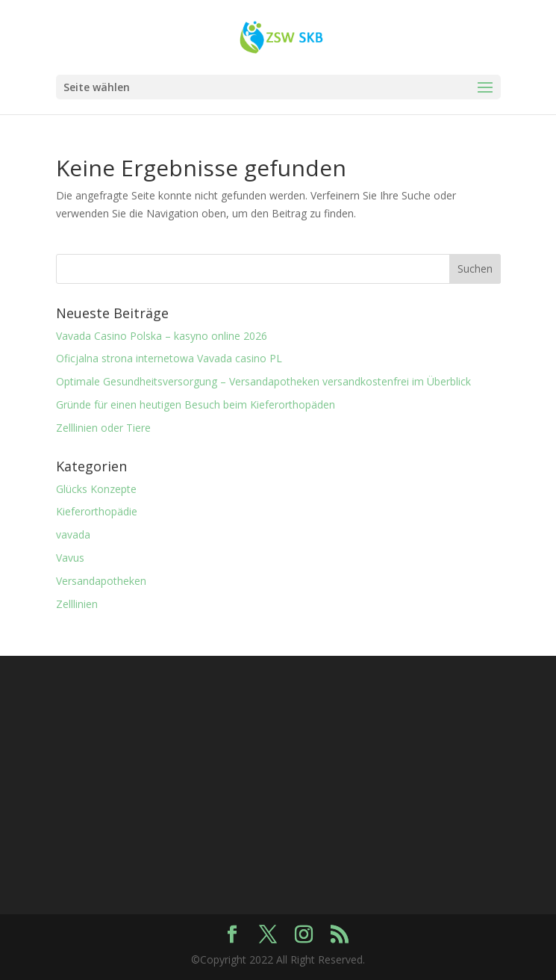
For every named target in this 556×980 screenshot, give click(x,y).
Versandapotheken (101, 581)
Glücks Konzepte (96, 489)
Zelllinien (77, 604)
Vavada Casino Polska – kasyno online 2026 (162, 336)
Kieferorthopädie (97, 511)
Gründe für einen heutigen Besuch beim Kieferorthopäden (196, 404)
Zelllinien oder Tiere (103, 428)
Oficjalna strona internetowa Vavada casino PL (169, 358)
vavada (73, 534)
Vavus (70, 558)
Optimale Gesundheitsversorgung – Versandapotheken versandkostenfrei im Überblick (263, 381)
